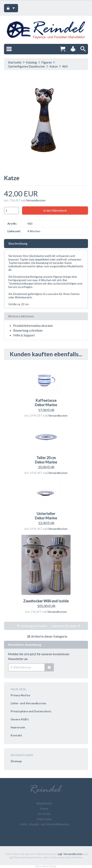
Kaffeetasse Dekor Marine (46, 403)
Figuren (47, 62)
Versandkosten (36, 200)
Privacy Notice (20, 695)
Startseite (15, 62)
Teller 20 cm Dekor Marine (46, 460)
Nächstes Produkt (66, 626)
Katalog (31, 62)
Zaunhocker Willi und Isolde (46, 601)
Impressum (18, 727)
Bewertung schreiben (28, 330)
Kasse (44, 808)
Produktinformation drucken (33, 325)
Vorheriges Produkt (32, 626)
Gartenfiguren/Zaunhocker (27, 66)
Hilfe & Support (24, 335)
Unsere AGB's (20, 719)
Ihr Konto (44, 814)
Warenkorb (44, 803)
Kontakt (16, 735)
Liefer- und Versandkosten (28, 703)
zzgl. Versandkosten (70, 854)
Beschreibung (18, 243)
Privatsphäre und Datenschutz (31, 711)
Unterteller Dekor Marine (46, 516)
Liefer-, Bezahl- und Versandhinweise (44, 824)
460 (65, 66)
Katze (54, 66)
